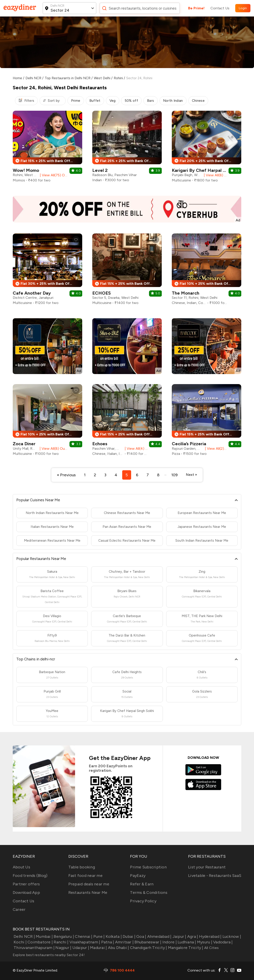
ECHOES (102, 293)
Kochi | (20, 942)
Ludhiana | (186, 942)
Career (19, 909)
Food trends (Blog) (30, 876)
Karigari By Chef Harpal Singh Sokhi (209, 170)
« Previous (66, 475)
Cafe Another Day (32, 293)
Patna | (107, 942)
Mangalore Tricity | (185, 948)
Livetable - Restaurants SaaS (215, 876)
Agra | (192, 936)
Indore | (169, 942)
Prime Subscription (148, 867)
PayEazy (138, 876)
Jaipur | (179, 936)
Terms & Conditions (149, 893)
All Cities (211, 948)
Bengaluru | (63, 936)
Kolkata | (113, 936)
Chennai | (83, 936)
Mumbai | (44, 936)
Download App (26, 893)
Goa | (141, 936)
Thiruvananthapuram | (34, 948)
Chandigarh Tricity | (148, 948)
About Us (21, 867)
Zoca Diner (24, 444)
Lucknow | (231, 936)
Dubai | (129, 936)
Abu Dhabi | (118, 948)
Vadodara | (223, 942)
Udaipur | (80, 948)
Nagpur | (63, 948)
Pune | (99, 936)
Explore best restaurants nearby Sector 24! (49, 955)
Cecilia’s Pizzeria (189, 444)
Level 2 (100, 170)
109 (174, 475)
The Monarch (186, 293)
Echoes (100, 444)
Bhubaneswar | (148, 942)
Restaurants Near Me (88, 893)
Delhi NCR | (24, 936)
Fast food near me (85, 876)
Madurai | (98, 948)
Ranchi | (61, 942)
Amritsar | (124, 942)
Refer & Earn (142, 884)
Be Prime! (196, 8)
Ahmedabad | (159, 936)
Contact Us (220, 8)
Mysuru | (204, 942)
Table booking (82, 867)
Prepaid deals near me (89, 884)
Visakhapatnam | (84, 942)
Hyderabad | (210, 936)
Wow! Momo (26, 170)
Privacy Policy (143, 901)
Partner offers (26, 884)
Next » (191, 475)
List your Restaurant (207, 867)
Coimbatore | (40, 942)
